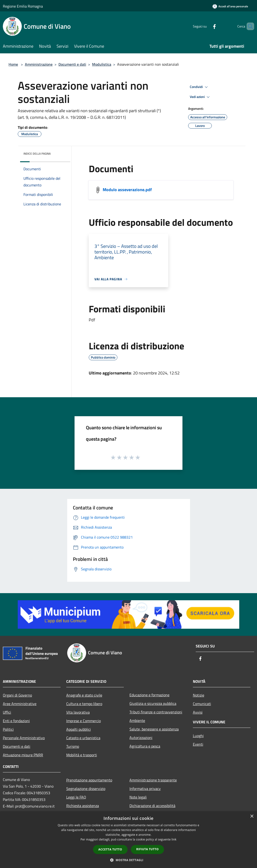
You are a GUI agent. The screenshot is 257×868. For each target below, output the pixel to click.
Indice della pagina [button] (37, 154)
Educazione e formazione (149, 695)
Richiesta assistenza (83, 806)
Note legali (138, 797)
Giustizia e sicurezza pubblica (153, 703)
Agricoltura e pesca (145, 746)
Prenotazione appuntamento (89, 780)
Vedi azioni (200, 97)
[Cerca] (248, 26)
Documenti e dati (72, 64)
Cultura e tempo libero (84, 704)
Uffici (7, 712)
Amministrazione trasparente (153, 780)
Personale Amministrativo (24, 738)
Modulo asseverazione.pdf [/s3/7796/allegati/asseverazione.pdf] (127, 190)
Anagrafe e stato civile (84, 695)
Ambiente (137, 720)
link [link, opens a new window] (174, 839)
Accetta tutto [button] (110, 849)
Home (13, 64)
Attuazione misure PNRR (23, 755)
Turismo (73, 746)
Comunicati (202, 704)
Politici (8, 729)
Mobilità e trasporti (82, 755)
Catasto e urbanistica (83, 738)
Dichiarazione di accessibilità (152, 806)
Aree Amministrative (20, 704)
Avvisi (198, 712)
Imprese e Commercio (84, 721)
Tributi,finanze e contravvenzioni (156, 712)
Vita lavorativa (78, 712)
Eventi (198, 744)
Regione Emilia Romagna (23, 6)
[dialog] (128, 840)
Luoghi (198, 736)
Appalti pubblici (79, 729)
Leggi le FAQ (76, 797)
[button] (128, 860)
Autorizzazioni (141, 738)
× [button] (252, 816)
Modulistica (102, 64)
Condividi (199, 87)
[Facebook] (206, 26)
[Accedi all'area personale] (230, 6)
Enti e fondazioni (16, 721)
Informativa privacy (145, 789)
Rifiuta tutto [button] (148, 849)
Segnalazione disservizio (86, 789)
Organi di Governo (17, 695)
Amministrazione (39, 64)
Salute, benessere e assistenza (154, 729)
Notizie (199, 695)
